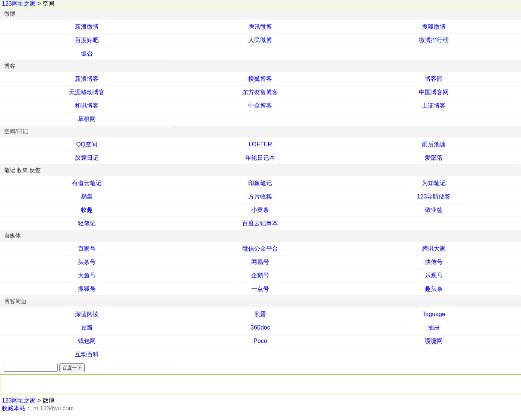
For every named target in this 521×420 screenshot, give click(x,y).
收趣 (87, 210)
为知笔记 (434, 183)
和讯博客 (87, 106)
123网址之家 (19, 4)
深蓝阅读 (87, 314)
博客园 (434, 79)
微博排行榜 (434, 40)
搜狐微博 (434, 27)
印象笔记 (260, 183)
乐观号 (434, 275)
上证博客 (434, 106)
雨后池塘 (434, 144)
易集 (87, 196)
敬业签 (434, 210)
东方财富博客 (260, 92)
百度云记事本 (260, 223)
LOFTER (260, 144)
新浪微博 (87, 27)
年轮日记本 (260, 158)
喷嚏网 (434, 341)
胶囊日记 (87, 158)
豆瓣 (87, 327)
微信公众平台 (260, 249)
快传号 (434, 262)
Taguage (434, 314)
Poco (260, 341)
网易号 (260, 262)
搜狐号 (87, 289)
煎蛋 (260, 314)
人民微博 (260, 40)
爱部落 (434, 158)
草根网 (87, 119)
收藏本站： (17, 408)
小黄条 (260, 210)
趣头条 (434, 289)
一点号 (260, 289)
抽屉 (434, 327)
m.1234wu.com (53, 408)
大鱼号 (87, 275)
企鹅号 (260, 275)
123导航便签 (434, 196)
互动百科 (87, 354)
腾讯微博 (260, 27)
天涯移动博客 (87, 92)
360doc (260, 327)
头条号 (87, 262)
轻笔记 (87, 223)
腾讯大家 (434, 249)
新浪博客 (87, 79)
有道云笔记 (87, 183)
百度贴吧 (87, 40)
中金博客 (260, 106)
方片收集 (260, 196)
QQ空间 (87, 144)
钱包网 (87, 341)
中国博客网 (434, 92)
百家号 (87, 249)
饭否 (87, 53)
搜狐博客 (260, 79)
